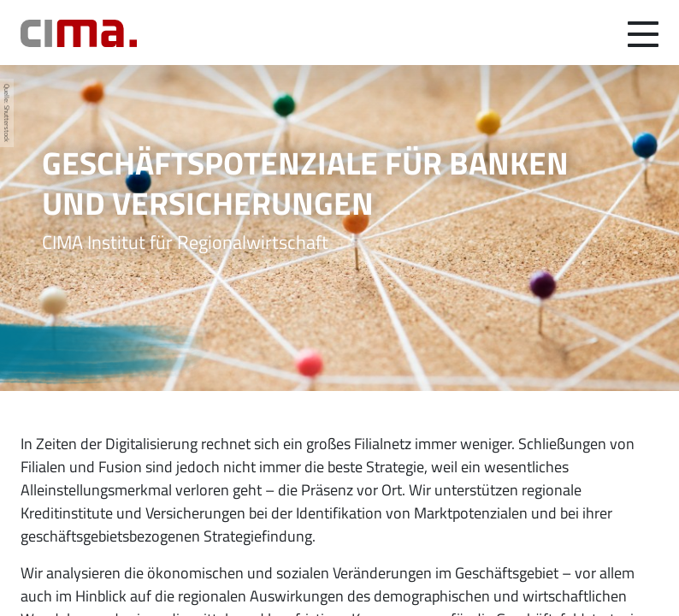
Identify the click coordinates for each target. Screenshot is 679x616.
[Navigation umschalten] (643, 33)
